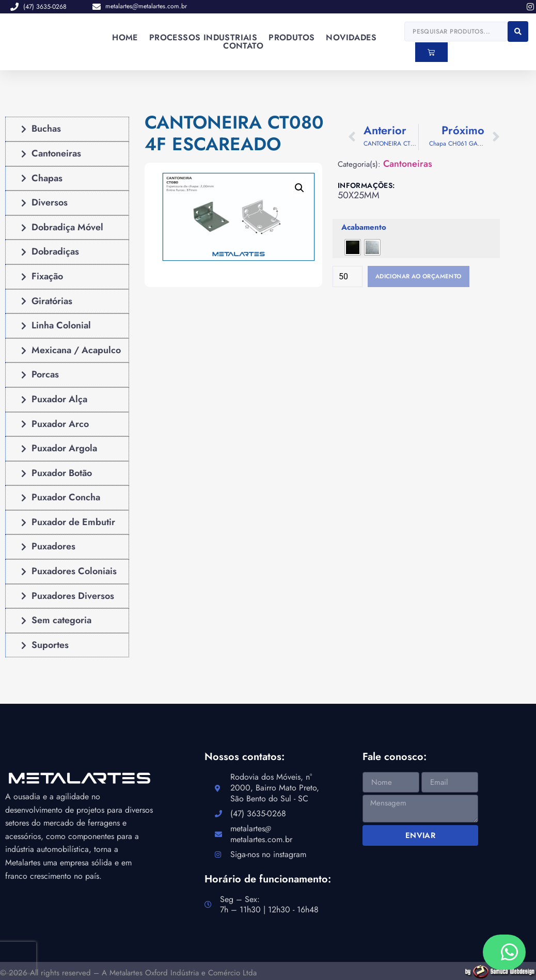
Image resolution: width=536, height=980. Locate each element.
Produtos (291, 38)
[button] (299, 188)
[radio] (353, 247)
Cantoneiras (408, 164)
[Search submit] (518, 31)
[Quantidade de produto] (348, 277)
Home (125, 38)
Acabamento (364, 228)
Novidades (351, 38)
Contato (243, 46)
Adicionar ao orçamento (428, 277)
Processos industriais (203, 38)
